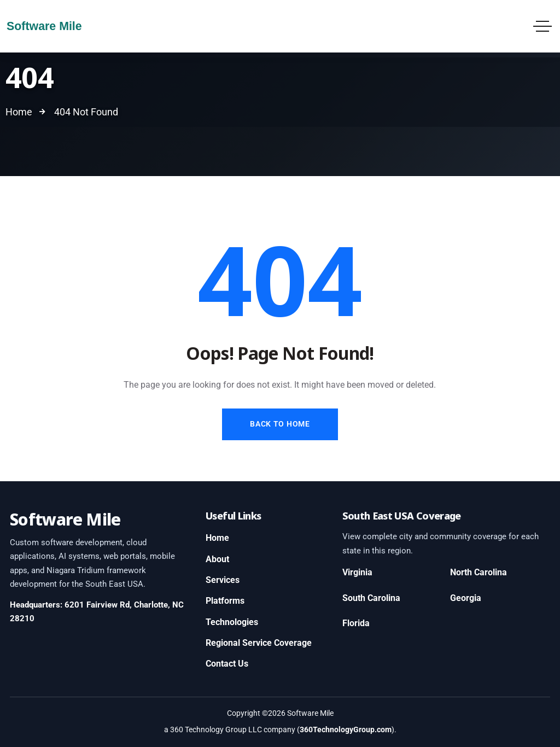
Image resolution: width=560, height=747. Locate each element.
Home (217, 538)
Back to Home (280, 424)
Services (223, 580)
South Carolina (371, 598)
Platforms (225, 601)
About (217, 559)
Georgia (466, 598)
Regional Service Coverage (259, 643)
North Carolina (479, 572)
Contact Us (227, 664)
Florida (356, 623)
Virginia (357, 572)
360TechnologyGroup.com (346, 730)
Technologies (232, 622)
